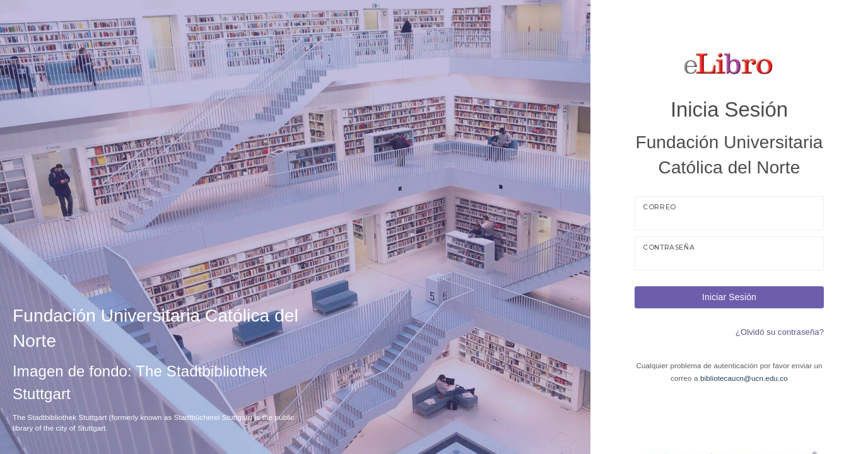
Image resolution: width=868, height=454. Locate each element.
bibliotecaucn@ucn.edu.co (744, 378)
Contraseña (669, 247)
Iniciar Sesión (729, 297)
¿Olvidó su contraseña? (780, 332)
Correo (660, 207)
